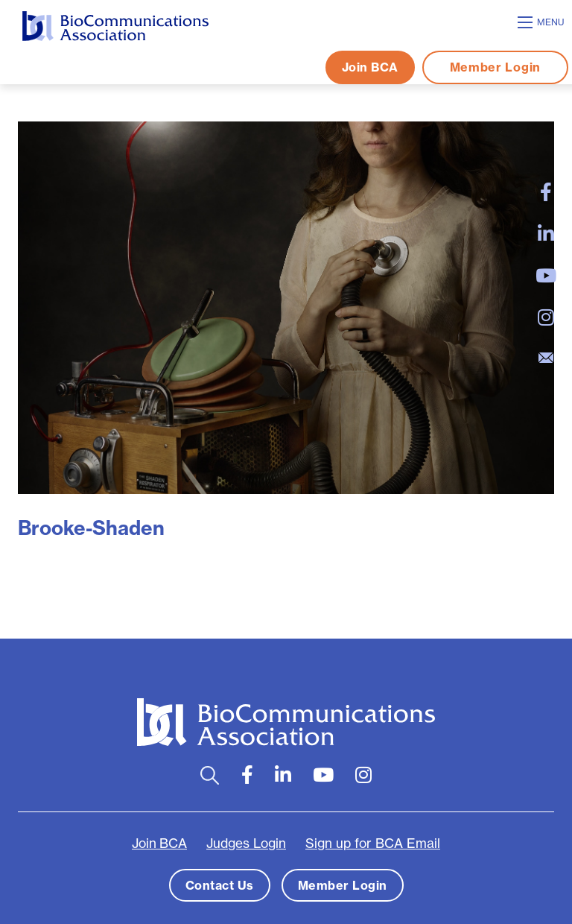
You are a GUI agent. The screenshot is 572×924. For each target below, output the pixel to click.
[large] (546, 192)
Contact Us (220, 885)
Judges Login (246, 844)
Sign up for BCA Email (373, 844)
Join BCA (370, 67)
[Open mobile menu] (543, 22)
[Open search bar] (210, 775)
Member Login (495, 67)
